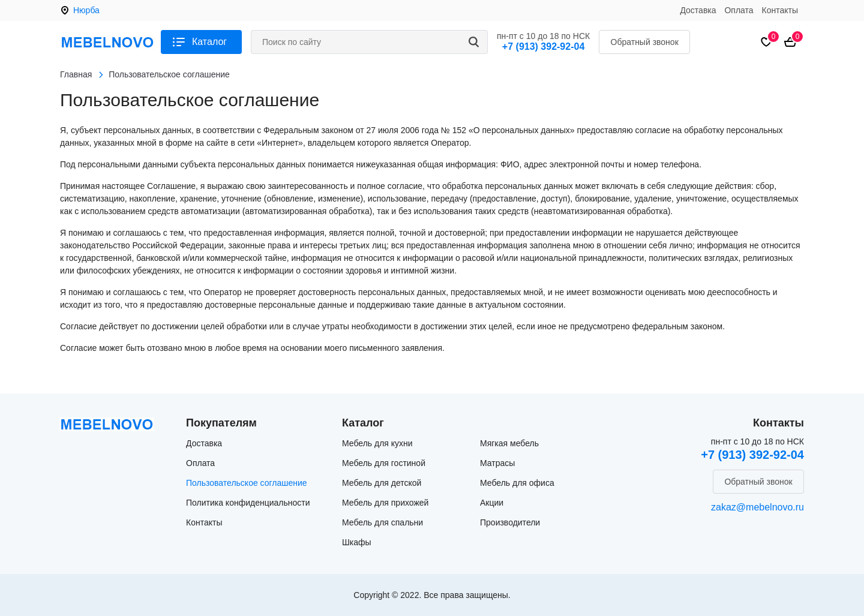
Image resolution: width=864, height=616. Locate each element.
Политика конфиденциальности (248, 503)
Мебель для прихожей (385, 503)
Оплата (739, 10)
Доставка (698, 10)
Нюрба (86, 10)
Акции (492, 503)
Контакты (780, 10)
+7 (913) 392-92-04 (543, 46)
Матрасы (497, 463)
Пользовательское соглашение (247, 483)
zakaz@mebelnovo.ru (757, 507)
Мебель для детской (382, 483)
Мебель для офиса (517, 483)
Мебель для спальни (382, 522)
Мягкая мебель (509, 443)
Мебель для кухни (377, 443)
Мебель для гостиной (384, 463)
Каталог (209, 42)
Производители (510, 522)
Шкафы (357, 542)
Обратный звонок (645, 42)
